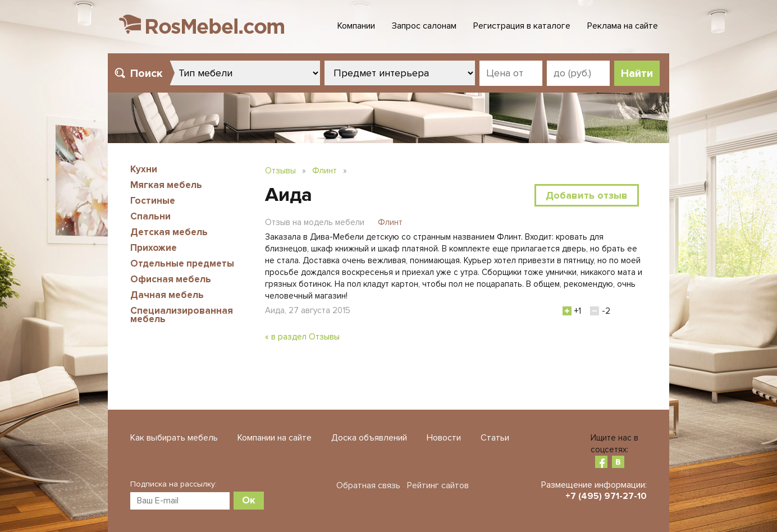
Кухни (144, 169)
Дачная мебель (167, 295)
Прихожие (154, 248)
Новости (444, 438)
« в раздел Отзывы (302, 337)
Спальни (150, 216)
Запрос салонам (424, 26)
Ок (249, 500)
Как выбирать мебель (174, 438)
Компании (356, 26)
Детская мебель (169, 232)
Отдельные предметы (182, 263)
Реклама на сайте (623, 26)
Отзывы (280, 171)
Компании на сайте (275, 438)
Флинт (324, 171)
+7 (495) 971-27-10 (606, 496)
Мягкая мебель (166, 185)
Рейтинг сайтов (438, 485)
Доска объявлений (369, 438)
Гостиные (153, 201)
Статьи (495, 438)
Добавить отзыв (587, 195)
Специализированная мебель (182, 315)
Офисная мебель (171, 279)
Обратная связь (368, 485)
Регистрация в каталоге (522, 26)
